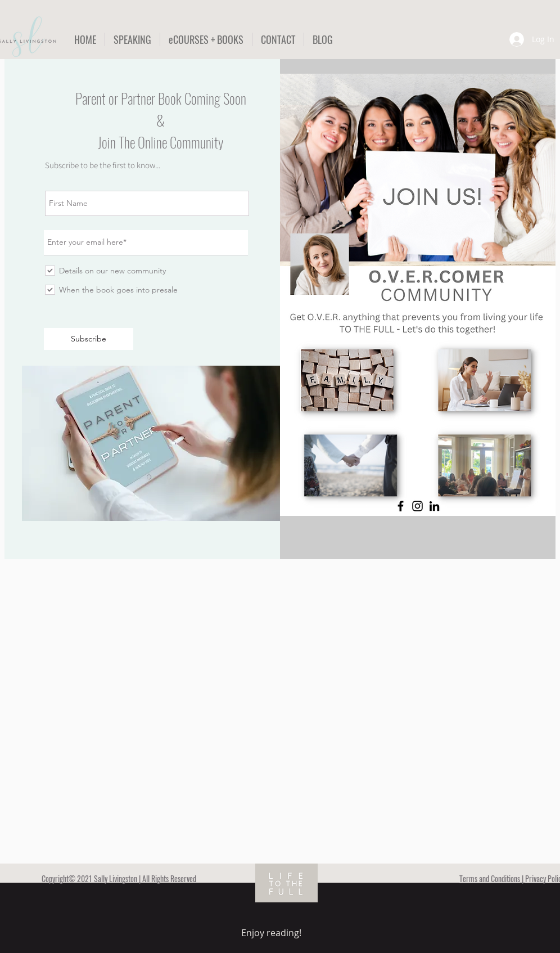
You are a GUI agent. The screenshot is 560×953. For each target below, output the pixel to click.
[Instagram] (417, 506)
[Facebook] (401, 506)
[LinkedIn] (434, 506)
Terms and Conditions (490, 878)
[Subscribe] (89, 339)
